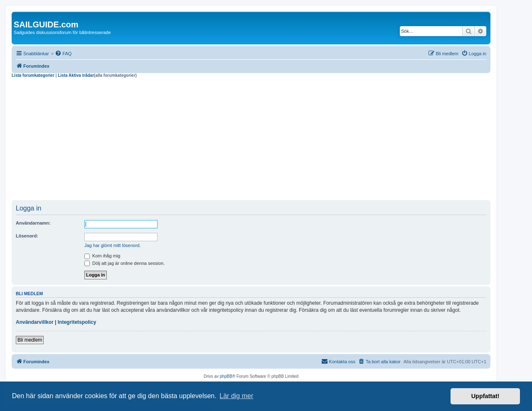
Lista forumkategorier (33, 75)
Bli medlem (30, 340)
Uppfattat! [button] (485, 396)
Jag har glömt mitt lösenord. (113, 245)
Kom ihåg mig (102, 256)
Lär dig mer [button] (236, 396)
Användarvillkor (35, 322)
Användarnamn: (33, 223)
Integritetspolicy (77, 322)
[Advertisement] (251, 140)
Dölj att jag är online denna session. (124, 263)
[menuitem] (63, 54)
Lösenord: (27, 236)
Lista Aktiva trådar (76, 75)
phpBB (226, 376)
